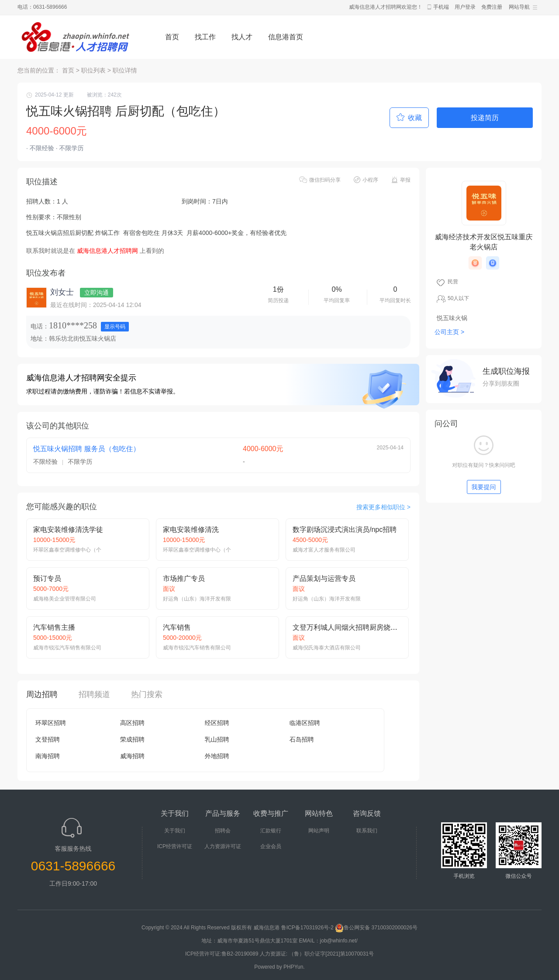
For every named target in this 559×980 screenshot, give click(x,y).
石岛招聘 (302, 739)
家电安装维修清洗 (191, 530)
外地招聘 (217, 756)
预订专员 (47, 578)
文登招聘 (48, 739)
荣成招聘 (132, 739)
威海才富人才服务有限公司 (324, 550)
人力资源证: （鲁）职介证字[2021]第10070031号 (317, 954)
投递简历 (485, 118)
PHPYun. (294, 967)
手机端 (441, 7)
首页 (172, 37)
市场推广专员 (184, 578)
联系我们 (367, 831)
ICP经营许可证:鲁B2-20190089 (223, 954)
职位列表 (93, 70)
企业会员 (271, 846)
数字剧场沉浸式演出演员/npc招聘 (345, 530)
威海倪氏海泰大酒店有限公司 (327, 648)
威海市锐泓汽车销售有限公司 (67, 648)
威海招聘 (132, 756)
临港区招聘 (305, 723)
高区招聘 (132, 723)
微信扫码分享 (325, 180)
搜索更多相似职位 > (383, 507)
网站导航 (519, 7)
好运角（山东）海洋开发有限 (197, 599)
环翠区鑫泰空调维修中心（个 (67, 550)
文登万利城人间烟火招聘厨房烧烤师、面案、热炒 (369, 627)
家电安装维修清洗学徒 (68, 530)
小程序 (370, 180)
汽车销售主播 (54, 627)
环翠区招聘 (51, 723)
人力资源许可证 (223, 846)
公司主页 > (449, 332)
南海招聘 (48, 756)
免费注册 (492, 7)
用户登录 (465, 7)
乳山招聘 (217, 739)
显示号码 (115, 327)
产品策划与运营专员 (324, 578)
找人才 (242, 37)
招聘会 (223, 831)
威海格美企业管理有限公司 (65, 599)
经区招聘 (217, 723)
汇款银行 (271, 831)
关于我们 (175, 831)
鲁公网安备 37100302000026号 (376, 928)
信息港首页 (286, 37)
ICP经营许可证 (175, 846)
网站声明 (319, 831)
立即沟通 (97, 293)
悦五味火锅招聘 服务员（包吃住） (86, 449)
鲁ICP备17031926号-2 (307, 928)
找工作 (205, 37)
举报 (405, 180)
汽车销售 (177, 627)
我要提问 (484, 487)
